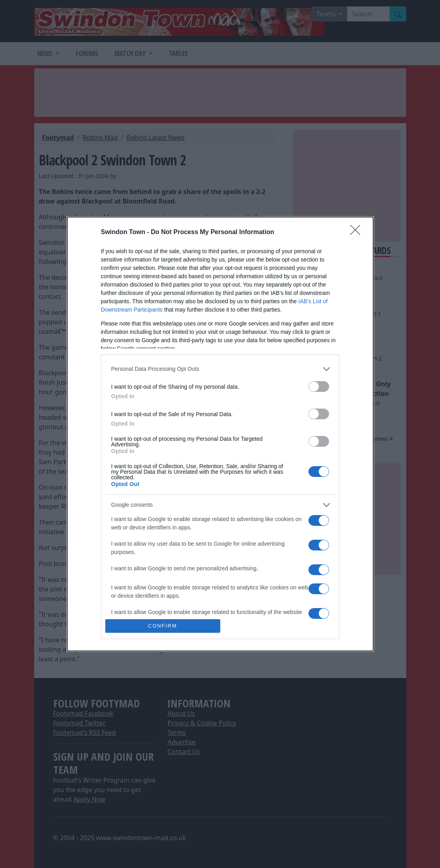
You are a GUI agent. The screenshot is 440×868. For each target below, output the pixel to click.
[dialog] (220, 434)
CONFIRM (163, 626)
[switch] (319, 387)
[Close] (358, 232)
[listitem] (220, 369)
